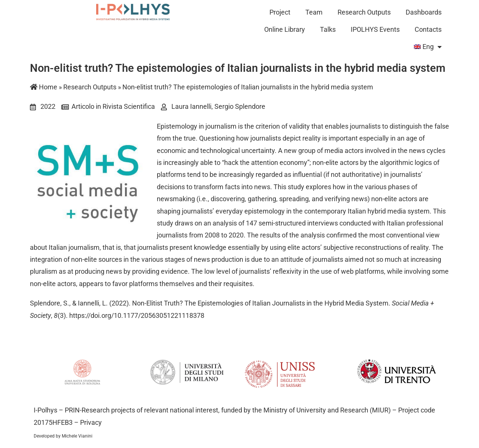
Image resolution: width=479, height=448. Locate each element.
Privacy (91, 422)
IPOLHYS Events (375, 29)
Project (280, 12)
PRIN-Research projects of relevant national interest (141, 410)
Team (314, 12)
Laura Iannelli (191, 106)
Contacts (428, 29)
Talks (328, 29)
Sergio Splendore (240, 106)
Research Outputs (364, 12)
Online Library (285, 29)
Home (44, 87)
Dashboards (424, 12)
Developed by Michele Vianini (63, 436)
